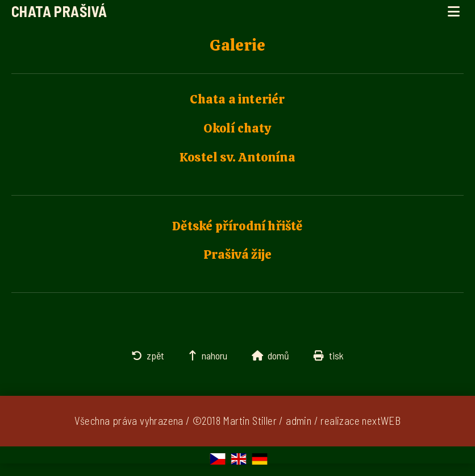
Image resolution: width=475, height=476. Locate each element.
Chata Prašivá (59, 11)
